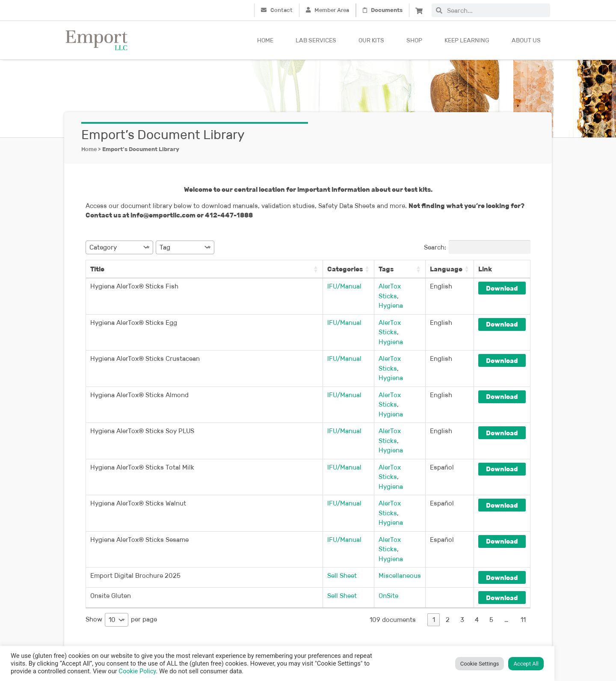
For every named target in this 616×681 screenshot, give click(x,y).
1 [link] (434, 543)
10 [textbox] (112, 543)
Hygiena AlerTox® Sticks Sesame (139, 472)
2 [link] (448, 543)
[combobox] (496, 10)
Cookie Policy (137, 671)
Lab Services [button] (316, 40)
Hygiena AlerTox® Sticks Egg (134, 313)
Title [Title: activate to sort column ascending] (97, 269)
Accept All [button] (526, 664)
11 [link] (523, 543)
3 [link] (462, 543)
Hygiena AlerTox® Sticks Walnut (138, 445)
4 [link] (477, 543)
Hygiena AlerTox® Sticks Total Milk (142, 419)
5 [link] (491, 543)
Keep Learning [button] (467, 40)
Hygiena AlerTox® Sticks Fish (134, 286)
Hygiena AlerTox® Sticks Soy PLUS (142, 392)
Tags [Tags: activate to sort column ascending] (375, 269)
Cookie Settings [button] (480, 664)
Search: (477, 247)
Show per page (121, 543)
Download (502, 288)
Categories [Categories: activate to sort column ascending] (325, 269)
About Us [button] (526, 40)
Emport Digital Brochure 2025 (135, 498)
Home (265, 40)
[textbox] (106, 247)
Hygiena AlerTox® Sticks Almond (139, 366)
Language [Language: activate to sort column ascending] (446, 269)
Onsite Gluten (111, 519)
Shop (414, 40)
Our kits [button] (371, 40)
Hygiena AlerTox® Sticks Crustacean (145, 339)
